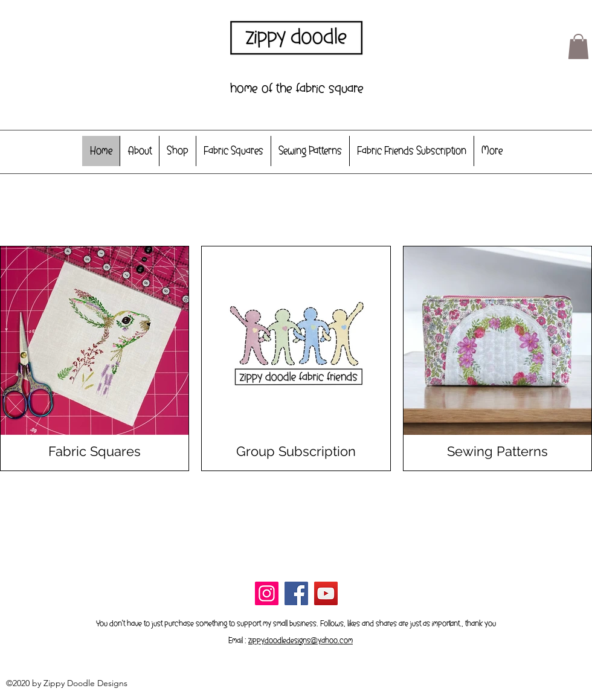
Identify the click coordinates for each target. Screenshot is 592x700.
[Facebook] (296, 593)
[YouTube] (326, 593)
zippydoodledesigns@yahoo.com (301, 640)
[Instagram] (267, 593)
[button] (578, 47)
